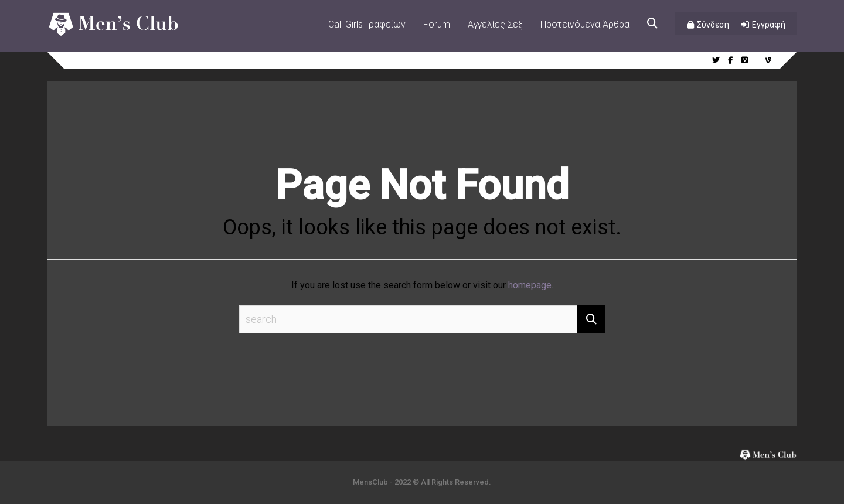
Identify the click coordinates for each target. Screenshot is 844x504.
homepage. (531, 285)
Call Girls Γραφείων (367, 24)
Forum (437, 24)
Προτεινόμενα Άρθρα (585, 24)
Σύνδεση (713, 25)
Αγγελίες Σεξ (495, 24)
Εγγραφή (769, 25)
